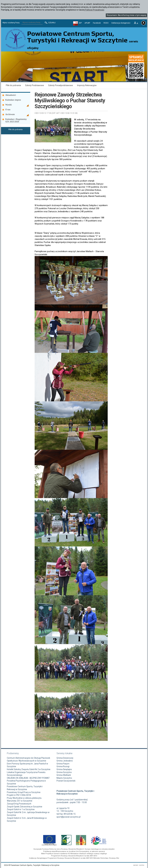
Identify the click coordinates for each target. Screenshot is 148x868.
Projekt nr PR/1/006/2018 (19, 795)
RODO (106, 23)
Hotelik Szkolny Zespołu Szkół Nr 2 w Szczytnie (29, 769)
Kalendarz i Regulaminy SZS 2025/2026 (16, 120)
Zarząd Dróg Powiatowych (19, 804)
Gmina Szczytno (64, 772)
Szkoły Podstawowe (35, 85)
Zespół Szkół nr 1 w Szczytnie (21, 809)
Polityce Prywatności (95, 10)
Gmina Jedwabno (65, 761)
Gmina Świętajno (64, 769)
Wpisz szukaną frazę (11, 23)
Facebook (97, 23)
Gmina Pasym (63, 764)
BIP (80, 23)
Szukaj (50, 23)
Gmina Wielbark (64, 775)
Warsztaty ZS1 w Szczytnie (20, 801)
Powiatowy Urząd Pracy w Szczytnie (24, 792)
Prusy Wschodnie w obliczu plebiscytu (24, 798)
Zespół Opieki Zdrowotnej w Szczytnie (25, 807)
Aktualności (11, 95)
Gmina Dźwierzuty (65, 758)
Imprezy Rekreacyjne (87, 85)
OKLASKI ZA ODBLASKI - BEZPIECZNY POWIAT (28, 778)
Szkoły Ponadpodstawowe (61, 85)
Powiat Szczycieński (66, 781)
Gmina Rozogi (63, 766)
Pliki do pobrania (13, 85)
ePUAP (87, 23)
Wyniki (9, 105)
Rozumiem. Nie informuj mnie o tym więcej (126, 15)
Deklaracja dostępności (121, 23)
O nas (8, 109)
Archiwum (10, 114)
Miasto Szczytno (64, 778)
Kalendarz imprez (13, 100)
